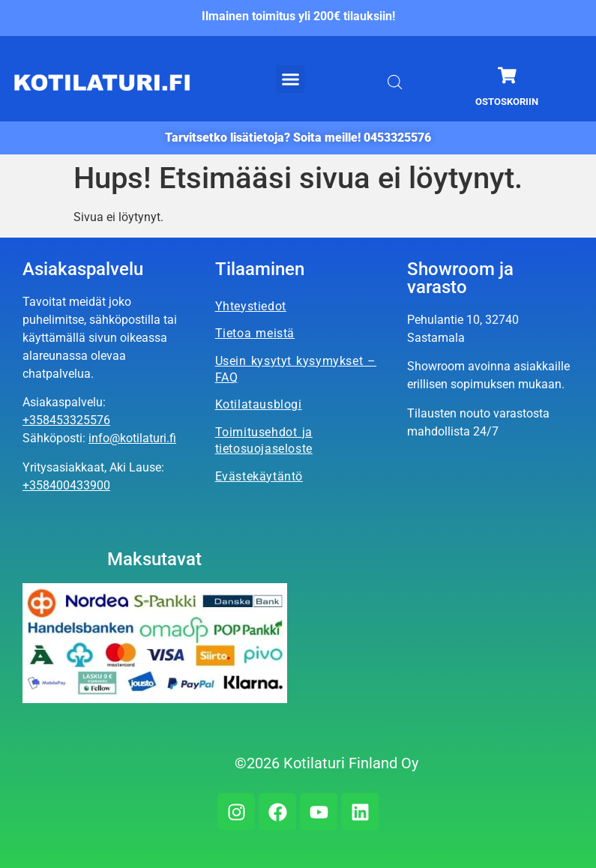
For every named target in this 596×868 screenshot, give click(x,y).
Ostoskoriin (507, 102)
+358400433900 (66, 485)
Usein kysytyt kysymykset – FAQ (296, 369)
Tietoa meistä (255, 333)
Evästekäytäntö (259, 476)
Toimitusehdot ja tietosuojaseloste (264, 440)
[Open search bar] (395, 82)
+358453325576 (66, 420)
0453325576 (397, 138)
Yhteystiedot (251, 306)
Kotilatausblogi (259, 404)
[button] (290, 79)
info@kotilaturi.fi (132, 438)
